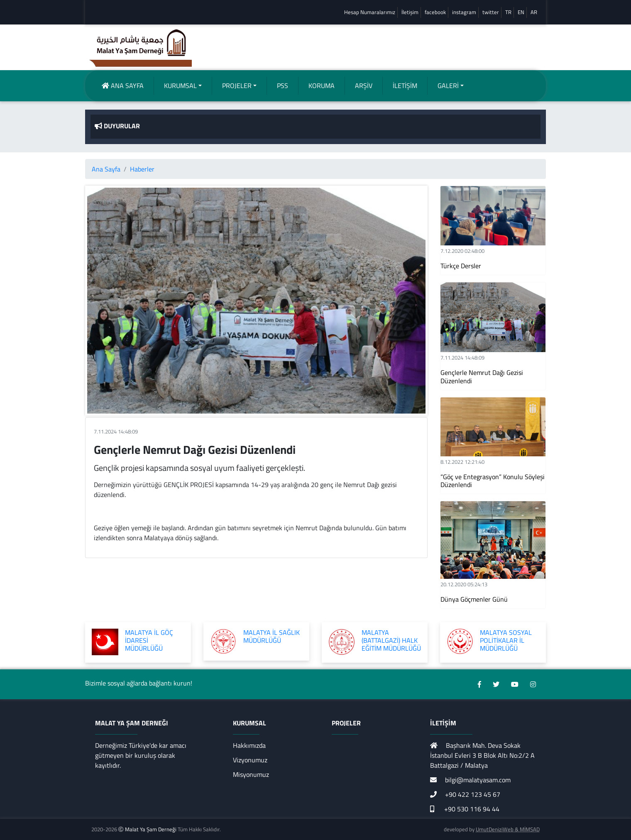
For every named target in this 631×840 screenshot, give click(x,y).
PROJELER (237, 86)
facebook (435, 12)
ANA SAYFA (123, 86)
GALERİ (448, 86)
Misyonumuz (251, 774)
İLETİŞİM (405, 86)
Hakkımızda (249, 745)
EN (521, 12)
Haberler (142, 169)
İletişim (410, 12)
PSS (282, 86)
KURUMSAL (180, 86)
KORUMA (322, 86)
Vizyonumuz (250, 760)
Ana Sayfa (106, 169)
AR (534, 12)
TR (508, 12)
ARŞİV (364, 86)
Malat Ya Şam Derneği (151, 829)
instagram (464, 12)
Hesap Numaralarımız (370, 12)
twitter (491, 12)
